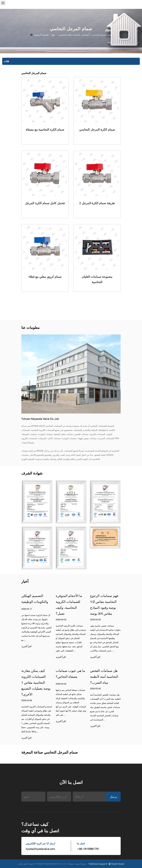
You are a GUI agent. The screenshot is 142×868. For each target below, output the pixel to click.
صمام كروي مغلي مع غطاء (45, 277)
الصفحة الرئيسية (41, 35)
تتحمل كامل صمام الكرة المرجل (45, 203)
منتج (54, 35)
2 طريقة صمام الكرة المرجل (97, 203)
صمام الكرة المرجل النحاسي (97, 129)
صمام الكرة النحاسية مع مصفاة (45, 129)
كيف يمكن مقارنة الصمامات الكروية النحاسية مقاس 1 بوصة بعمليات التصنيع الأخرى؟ (36, 682)
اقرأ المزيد (26, 646)
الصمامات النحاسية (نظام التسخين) (74, 35)
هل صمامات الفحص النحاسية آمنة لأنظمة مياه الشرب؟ (104, 677)
